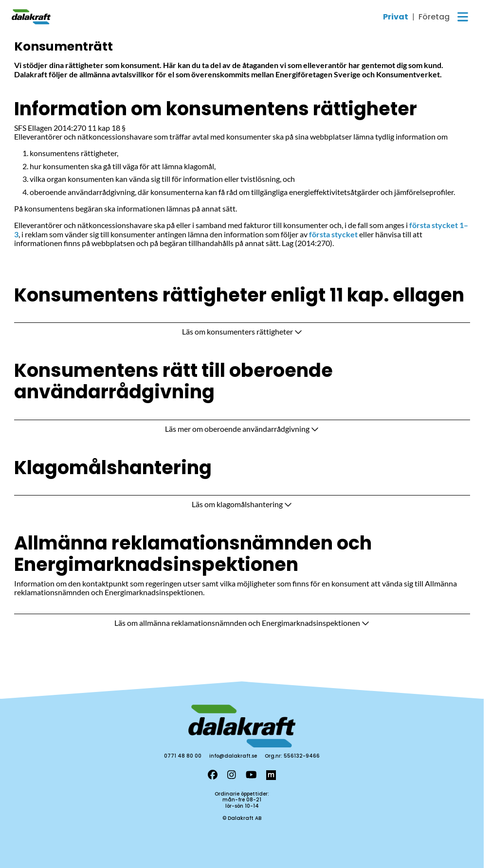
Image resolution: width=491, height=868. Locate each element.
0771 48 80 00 (183, 756)
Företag (434, 17)
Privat (396, 17)
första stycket (333, 234)
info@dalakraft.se (233, 756)
